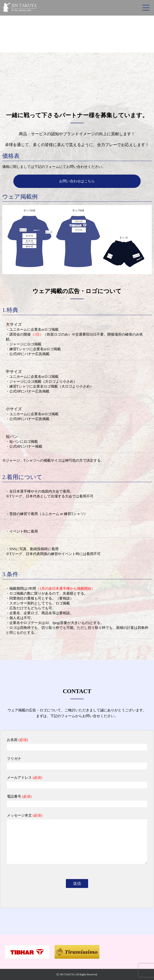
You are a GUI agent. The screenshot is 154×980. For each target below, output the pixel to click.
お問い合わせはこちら (77, 181)
